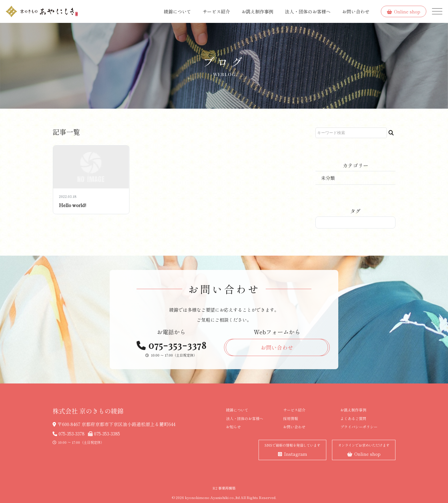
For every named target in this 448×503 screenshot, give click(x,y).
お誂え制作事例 (257, 11)
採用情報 (291, 418)
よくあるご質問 (353, 418)
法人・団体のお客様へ (308, 11)
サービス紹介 (216, 11)
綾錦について (177, 11)
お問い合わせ (356, 11)
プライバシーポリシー (359, 427)
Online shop (404, 11)
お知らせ (233, 427)
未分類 (328, 178)
